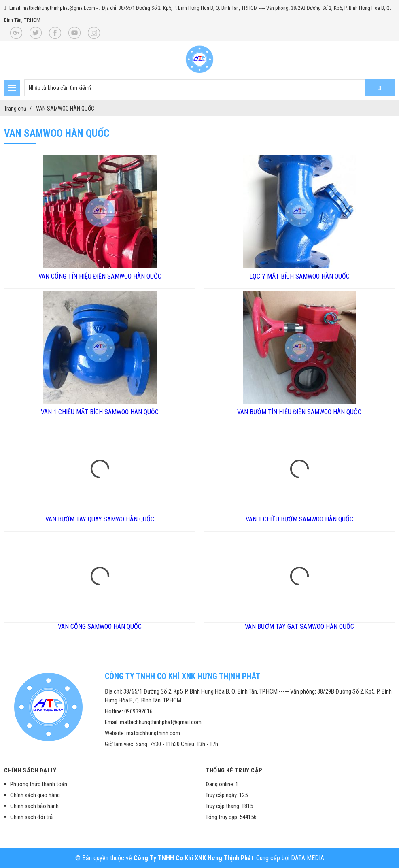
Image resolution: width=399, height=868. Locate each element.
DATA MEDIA (308, 858)
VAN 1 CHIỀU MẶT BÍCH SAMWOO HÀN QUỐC (100, 412)
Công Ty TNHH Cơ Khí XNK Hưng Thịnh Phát (193, 858)
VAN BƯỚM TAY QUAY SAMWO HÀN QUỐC (100, 519)
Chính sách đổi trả (31, 817)
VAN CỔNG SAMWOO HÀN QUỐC (100, 627)
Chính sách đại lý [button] (30, 770)
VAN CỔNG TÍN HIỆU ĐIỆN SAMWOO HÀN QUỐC (100, 276)
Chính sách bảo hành (34, 806)
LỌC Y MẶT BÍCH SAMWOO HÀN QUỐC (299, 276)
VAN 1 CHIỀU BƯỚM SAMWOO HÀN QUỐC (299, 519)
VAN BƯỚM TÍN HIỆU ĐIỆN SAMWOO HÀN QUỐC (299, 412)
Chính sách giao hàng (35, 795)
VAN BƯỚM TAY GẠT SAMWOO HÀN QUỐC (299, 627)
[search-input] (210, 88)
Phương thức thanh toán (39, 784)
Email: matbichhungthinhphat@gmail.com (52, 8)
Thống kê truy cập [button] (234, 770)
